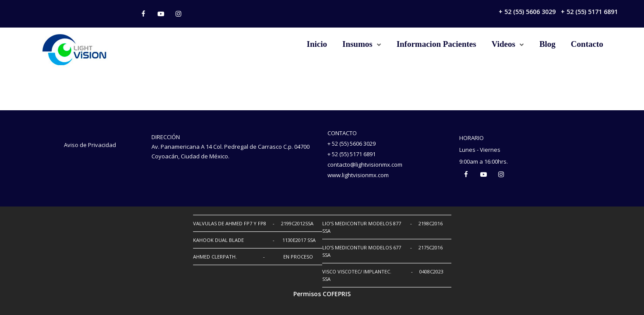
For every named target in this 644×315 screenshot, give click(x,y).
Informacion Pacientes (436, 44)
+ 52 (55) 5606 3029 (527, 12)
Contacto (587, 44)
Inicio (317, 44)
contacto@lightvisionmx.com (365, 164)
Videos (503, 44)
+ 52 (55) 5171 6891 (589, 12)
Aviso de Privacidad (90, 145)
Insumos (357, 44)
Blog (547, 44)
